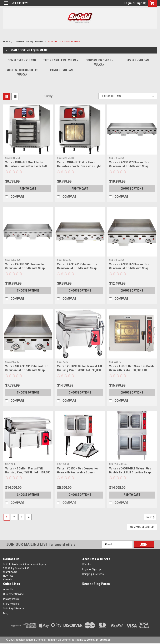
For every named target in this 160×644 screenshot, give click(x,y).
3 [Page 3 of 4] (21, 517)
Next (151, 517)
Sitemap (40, 640)
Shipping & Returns (93, 574)
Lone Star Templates (99, 640)
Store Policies (11, 604)
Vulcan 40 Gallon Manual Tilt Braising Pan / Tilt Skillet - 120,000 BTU (28, 472)
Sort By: (48, 96)
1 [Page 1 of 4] (7, 517)
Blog (6, 613)
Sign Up (141, 3)
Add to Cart (28, 189)
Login (128, 3)
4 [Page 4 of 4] (29, 517)
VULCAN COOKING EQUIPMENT (65, 42)
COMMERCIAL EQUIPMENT (29, 42)
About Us (8, 589)
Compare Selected (142, 527)
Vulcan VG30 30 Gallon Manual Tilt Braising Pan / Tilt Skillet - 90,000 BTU (79, 370)
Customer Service (13, 594)
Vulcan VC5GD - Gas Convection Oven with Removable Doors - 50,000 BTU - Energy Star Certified (79, 472)
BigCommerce (66, 640)
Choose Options (132, 189)
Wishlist (87, 565)
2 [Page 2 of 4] (14, 517)
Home (7, 42)
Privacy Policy (11, 599)
